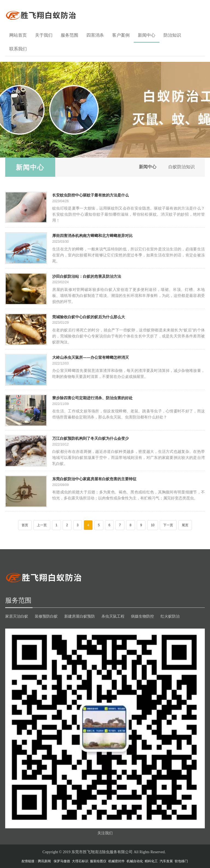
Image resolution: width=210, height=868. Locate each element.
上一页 (42, 525)
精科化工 (151, 861)
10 (152, 525)
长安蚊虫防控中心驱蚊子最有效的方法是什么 (91, 195)
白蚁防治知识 (181, 167)
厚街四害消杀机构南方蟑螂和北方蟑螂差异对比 (92, 235)
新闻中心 (147, 35)
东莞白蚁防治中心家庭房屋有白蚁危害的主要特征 (94, 479)
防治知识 (172, 35)
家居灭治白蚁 (17, 616)
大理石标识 (80, 861)
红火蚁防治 (170, 616)
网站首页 (18, 35)
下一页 (168, 525)
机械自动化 (135, 861)
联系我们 (18, 49)
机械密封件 (116, 861)
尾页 (185, 525)
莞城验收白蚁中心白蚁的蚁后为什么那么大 (89, 317)
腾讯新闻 (44, 861)
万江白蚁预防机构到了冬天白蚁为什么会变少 (91, 438)
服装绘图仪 (98, 861)
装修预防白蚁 (46, 616)
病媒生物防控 (142, 616)
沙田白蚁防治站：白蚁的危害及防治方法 (87, 276)
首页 (25, 525)
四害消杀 (95, 35)
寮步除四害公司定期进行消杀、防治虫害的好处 (92, 398)
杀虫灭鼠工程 (113, 616)
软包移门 (181, 861)
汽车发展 (166, 861)
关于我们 (44, 35)
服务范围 (69, 35)
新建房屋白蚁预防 (80, 616)
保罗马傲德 (62, 861)
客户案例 (121, 35)
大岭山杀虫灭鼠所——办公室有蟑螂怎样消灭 (91, 357)
